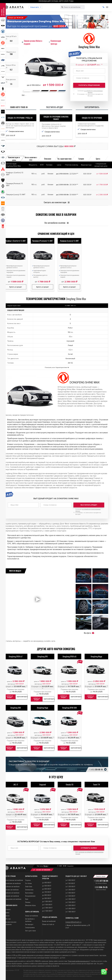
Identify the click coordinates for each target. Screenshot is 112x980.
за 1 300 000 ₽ (70, 889)
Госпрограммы (30, 927)
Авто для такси (30, 930)
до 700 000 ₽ (47, 892)
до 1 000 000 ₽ (47, 901)
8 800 (101, 887)
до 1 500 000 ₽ (47, 904)
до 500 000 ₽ (47, 885)
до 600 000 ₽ (47, 889)
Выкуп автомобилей (49, 921)
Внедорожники (30, 896)
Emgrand (43, 784)
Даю (89, 853)
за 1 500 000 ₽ (70, 896)
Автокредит (29, 924)
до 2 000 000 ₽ (47, 907)
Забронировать (49, 699)
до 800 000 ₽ (47, 895)
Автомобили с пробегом (30, 920)
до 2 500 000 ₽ (47, 911)
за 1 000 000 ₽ (70, 880)
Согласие (88, 510)
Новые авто (35, 7)
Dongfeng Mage (96, 656)
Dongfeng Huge (43, 708)
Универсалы (29, 889)
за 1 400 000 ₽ (70, 893)
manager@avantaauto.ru (73, 922)
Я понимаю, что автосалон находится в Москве (88, 513)
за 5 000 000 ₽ (70, 908)
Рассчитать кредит (89, 505)
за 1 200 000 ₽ (70, 886)
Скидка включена (52, 132)
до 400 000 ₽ (47, 882)
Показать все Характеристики (56, 367)
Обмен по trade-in (48, 924)
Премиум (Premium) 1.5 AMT (43, 241)
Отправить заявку (89, 848)
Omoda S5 (70, 784)
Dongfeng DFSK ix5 (69, 656)
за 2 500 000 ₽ (70, 902)
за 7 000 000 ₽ (70, 911)
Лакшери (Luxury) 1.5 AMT (69, 241)
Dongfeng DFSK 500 (70, 708)
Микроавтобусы (31, 905)
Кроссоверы (29, 893)
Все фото (89, 633)
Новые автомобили (32, 915)
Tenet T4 (96, 784)
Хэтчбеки (28, 883)
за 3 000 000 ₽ (70, 905)
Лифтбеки (29, 886)
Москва (46, 866)
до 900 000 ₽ (47, 898)
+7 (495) (96, 769)
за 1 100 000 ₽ (70, 883)
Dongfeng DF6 (43, 656)
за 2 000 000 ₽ (70, 899)
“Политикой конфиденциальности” (79, 961)
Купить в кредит (43, 287)
